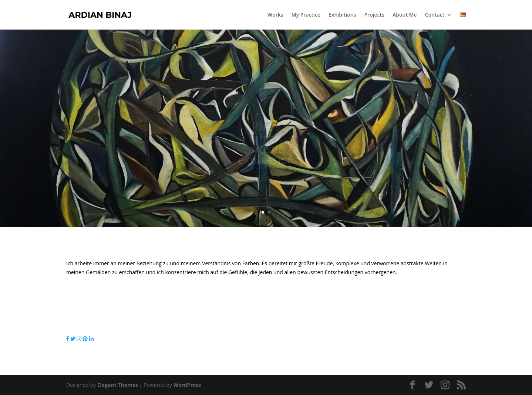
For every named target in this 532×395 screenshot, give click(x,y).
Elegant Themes (118, 385)
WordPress (187, 385)
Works (275, 15)
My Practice (306, 15)
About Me (405, 15)
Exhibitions (342, 15)
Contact (435, 15)
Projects (374, 15)
